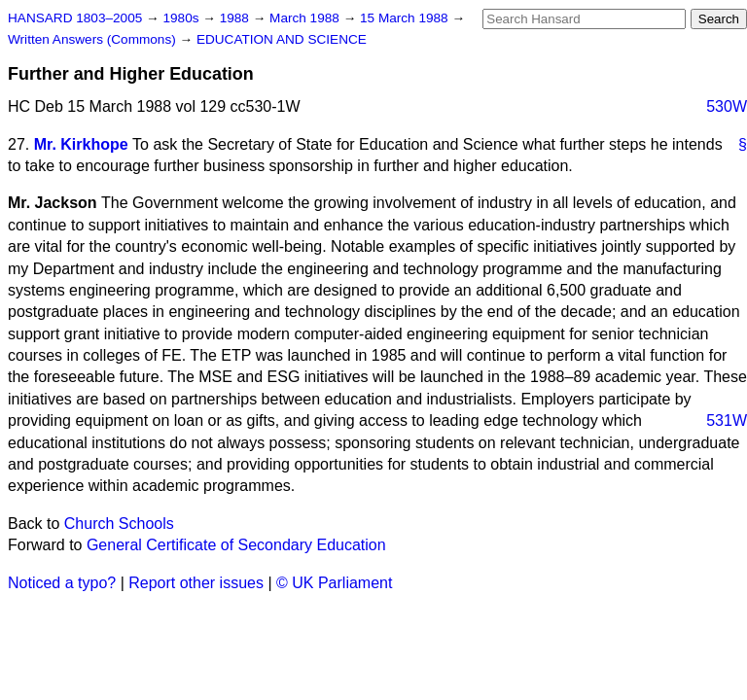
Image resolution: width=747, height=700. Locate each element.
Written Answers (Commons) (94, 39)
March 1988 (306, 18)
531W (727, 420)
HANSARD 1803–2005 (75, 18)
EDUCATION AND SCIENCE (282, 39)
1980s (182, 18)
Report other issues (196, 583)
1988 (236, 18)
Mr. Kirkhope (81, 144)
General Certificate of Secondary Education (236, 545)
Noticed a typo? (62, 583)
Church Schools (119, 524)
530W (727, 106)
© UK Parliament (334, 583)
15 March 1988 (406, 18)
